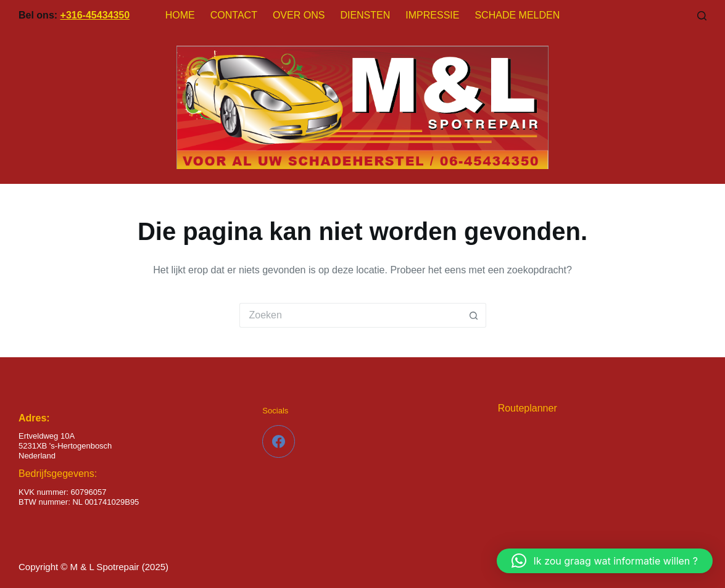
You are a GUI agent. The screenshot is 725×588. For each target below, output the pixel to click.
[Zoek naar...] (350, 315)
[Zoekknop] (474, 315)
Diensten (365, 15)
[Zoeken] (702, 16)
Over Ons (299, 15)
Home (180, 15)
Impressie (432, 15)
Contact (234, 15)
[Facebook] (279, 441)
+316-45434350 (95, 15)
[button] (605, 561)
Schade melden (517, 15)
